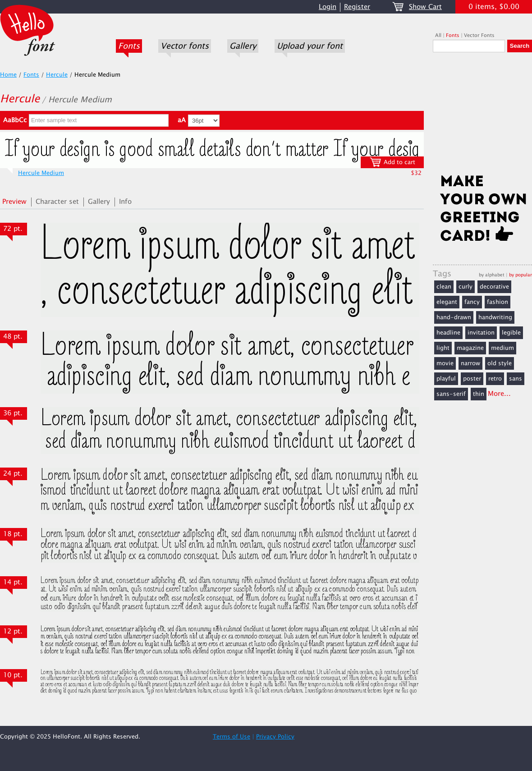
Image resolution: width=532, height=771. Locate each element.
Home (8, 75)
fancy (472, 302)
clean (444, 287)
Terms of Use (232, 737)
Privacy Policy (275, 737)
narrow (470, 363)
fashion (498, 302)
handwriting (495, 317)
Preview (14, 202)
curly (465, 287)
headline (448, 333)
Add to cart (392, 162)
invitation (481, 333)
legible (511, 333)
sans (516, 379)
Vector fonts (185, 46)
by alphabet (492, 275)
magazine (470, 348)
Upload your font (310, 46)
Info (125, 202)
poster (472, 379)
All (438, 35)
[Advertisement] (482, 116)
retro (495, 379)
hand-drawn (454, 317)
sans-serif (451, 394)
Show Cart (425, 7)
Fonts (129, 46)
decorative (494, 287)
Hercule (57, 75)
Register (357, 7)
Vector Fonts (479, 35)
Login (328, 7)
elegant (447, 302)
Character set (57, 202)
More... (499, 394)
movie (445, 363)
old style (500, 363)
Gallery (243, 46)
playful (446, 379)
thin (479, 394)
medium (502, 348)
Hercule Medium (41, 173)
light (443, 348)
